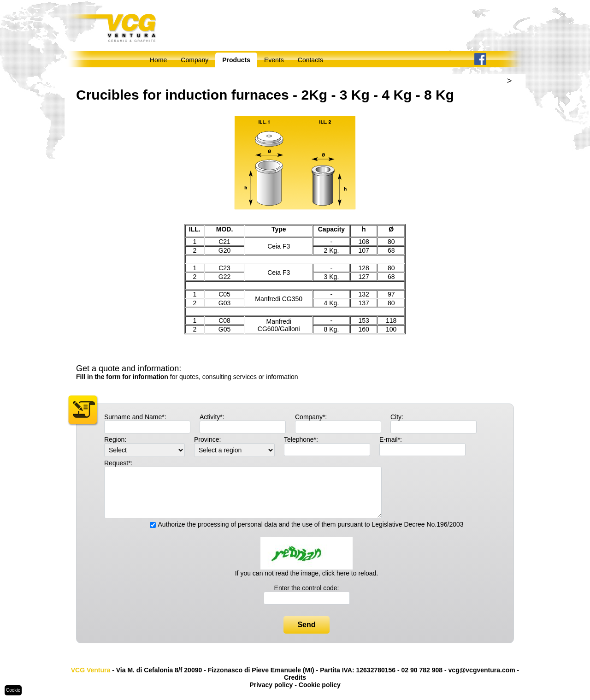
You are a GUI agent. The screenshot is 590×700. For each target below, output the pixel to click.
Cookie (13, 690)
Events (274, 60)
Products (236, 60)
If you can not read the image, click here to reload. (307, 573)
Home (158, 60)
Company (195, 60)
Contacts (310, 60)
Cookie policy (320, 685)
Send (306, 625)
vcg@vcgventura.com (482, 670)
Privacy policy (271, 685)
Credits (295, 677)
